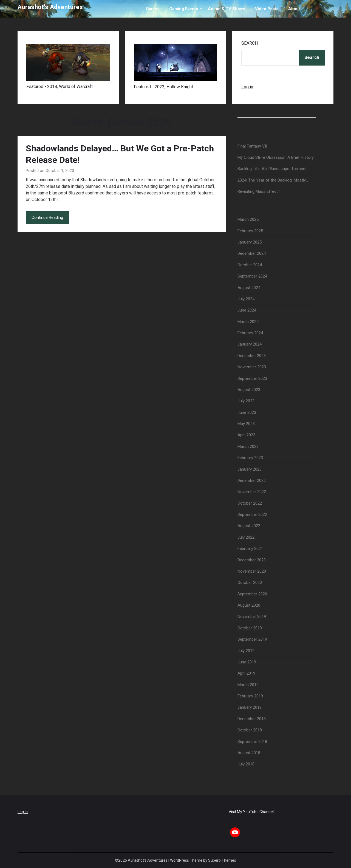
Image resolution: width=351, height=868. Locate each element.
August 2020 (249, 605)
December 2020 (252, 560)
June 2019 (247, 662)
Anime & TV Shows (227, 9)
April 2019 (246, 673)
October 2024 (250, 265)
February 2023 (250, 458)
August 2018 (249, 753)
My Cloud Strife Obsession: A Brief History (276, 157)
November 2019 (252, 617)
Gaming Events (184, 9)
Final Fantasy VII (252, 146)
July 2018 (246, 764)
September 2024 (252, 276)
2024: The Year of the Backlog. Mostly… (273, 180)
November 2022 (252, 492)
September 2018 (252, 742)
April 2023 (246, 435)
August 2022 (249, 526)
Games (153, 9)
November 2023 (252, 367)
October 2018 (250, 730)
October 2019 (250, 628)
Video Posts (267, 9)
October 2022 (250, 503)
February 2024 (250, 333)
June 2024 (247, 310)
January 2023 (250, 469)
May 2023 (246, 424)
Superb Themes (222, 860)
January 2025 (250, 242)
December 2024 (252, 253)
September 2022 (252, 514)
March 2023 (248, 446)
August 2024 (249, 288)
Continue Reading (47, 217)
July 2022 (246, 537)
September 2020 (252, 594)
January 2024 (250, 344)
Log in (247, 87)
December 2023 (252, 356)
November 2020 (252, 571)
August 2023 (249, 390)
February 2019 (250, 696)
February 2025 (250, 231)
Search (250, 43)
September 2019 (252, 639)
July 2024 (246, 299)
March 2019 (248, 685)
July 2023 (246, 401)
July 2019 (246, 651)
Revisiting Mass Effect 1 (259, 191)
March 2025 (248, 219)
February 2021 (250, 548)
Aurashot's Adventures (50, 7)
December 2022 (252, 480)
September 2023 (252, 378)
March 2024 (248, 322)
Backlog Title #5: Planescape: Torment (272, 169)
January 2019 (250, 707)
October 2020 (250, 583)
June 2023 (247, 412)
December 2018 (252, 719)
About (294, 9)
